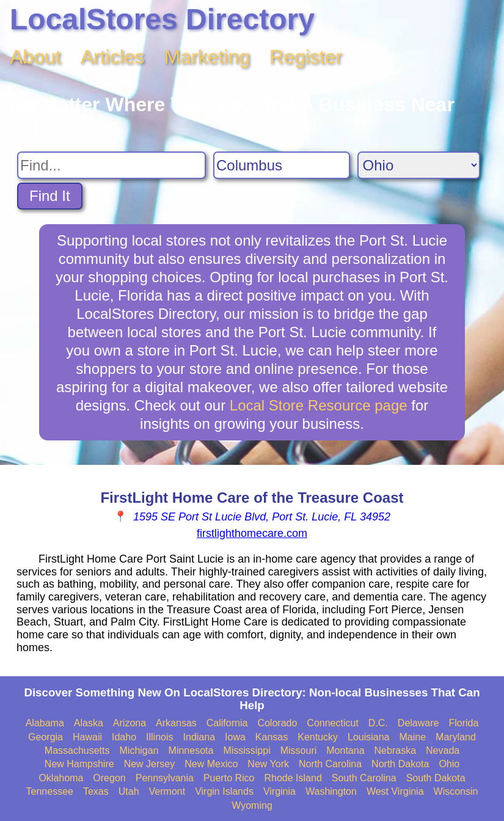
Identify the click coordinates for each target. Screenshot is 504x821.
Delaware (418, 723)
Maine (413, 737)
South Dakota (436, 778)
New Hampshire (79, 764)
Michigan (139, 750)
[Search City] (282, 165)
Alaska (89, 723)
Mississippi (247, 750)
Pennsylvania (165, 778)
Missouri (299, 750)
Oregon (109, 778)
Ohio (449, 764)
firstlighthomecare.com (252, 533)
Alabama (45, 723)
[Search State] (419, 165)
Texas (96, 791)
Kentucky (318, 737)
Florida (463, 723)
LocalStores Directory (162, 19)
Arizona (130, 723)
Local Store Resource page (319, 405)
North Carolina (330, 764)
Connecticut (333, 723)
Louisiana (369, 737)
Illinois (159, 737)
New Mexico (211, 764)
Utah (129, 791)
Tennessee (50, 791)
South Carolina (364, 778)
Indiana (199, 737)
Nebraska (395, 750)
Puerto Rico (229, 778)
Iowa (235, 737)
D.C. (378, 723)
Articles (113, 57)
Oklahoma (61, 778)
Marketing (207, 57)
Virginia (279, 791)
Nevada (443, 750)
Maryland (456, 737)
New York (268, 764)
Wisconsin (456, 791)
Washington (331, 791)
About (35, 57)
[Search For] (111, 165)
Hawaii (87, 737)
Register (306, 57)
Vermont (167, 791)
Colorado (277, 723)
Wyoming (252, 805)
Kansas (272, 737)
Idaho (124, 737)
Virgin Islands (224, 791)
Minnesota (191, 750)
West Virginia (395, 791)
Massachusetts (77, 750)
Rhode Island (293, 778)
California (227, 723)
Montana (345, 750)
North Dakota (400, 764)
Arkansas (176, 723)
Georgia (46, 737)
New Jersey (150, 764)
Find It (50, 196)
